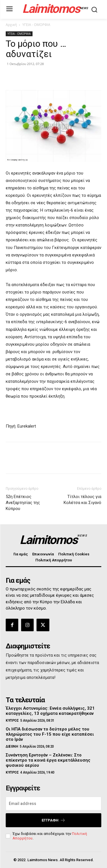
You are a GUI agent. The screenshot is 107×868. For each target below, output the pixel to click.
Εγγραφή (53, 820)
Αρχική (11, 25)
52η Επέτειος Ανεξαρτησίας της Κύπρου (23, 503)
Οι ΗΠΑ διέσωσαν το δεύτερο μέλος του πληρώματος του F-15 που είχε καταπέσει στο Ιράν (50, 734)
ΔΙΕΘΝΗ (12, 746)
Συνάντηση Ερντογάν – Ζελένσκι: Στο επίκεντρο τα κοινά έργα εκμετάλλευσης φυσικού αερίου (48, 760)
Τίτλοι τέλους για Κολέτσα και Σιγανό (82, 500)
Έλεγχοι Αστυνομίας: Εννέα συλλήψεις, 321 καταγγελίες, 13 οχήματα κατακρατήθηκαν (50, 711)
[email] (53, 804)
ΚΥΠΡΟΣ (12, 721)
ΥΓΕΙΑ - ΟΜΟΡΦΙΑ (36, 25)
